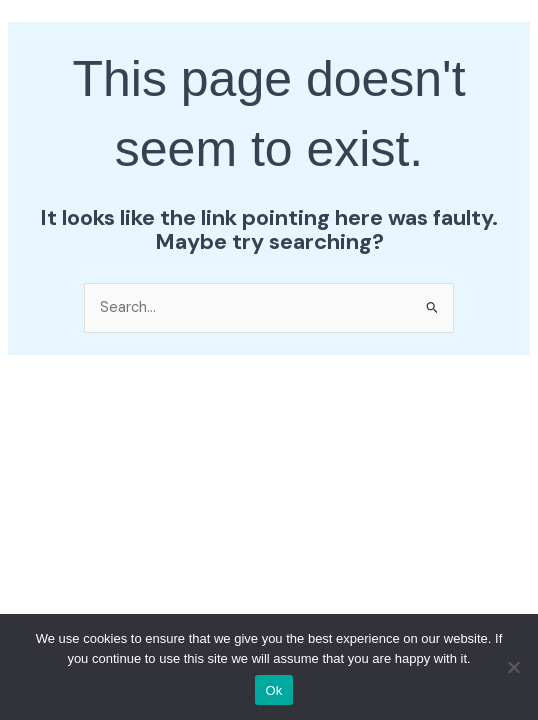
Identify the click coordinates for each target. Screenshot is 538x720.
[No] (513, 667)
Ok (273, 690)
